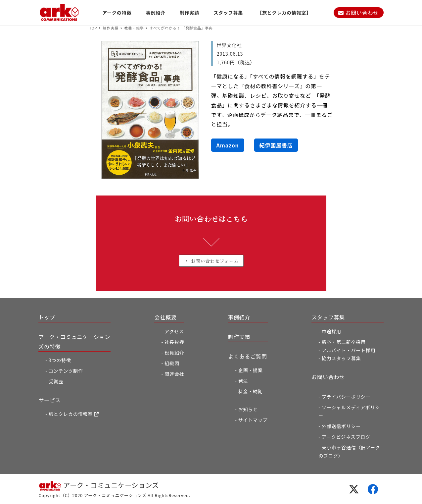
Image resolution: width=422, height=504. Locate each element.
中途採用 (331, 331)
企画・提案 (251, 370)
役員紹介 (174, 353)
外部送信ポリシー (341, 426)
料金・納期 (251, 391)
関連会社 (174, 374)
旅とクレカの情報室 (74, 414)
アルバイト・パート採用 (349, 350)
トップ (47, 317)
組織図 (172, 363)
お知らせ (248, 409)
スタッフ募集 (328, 317)
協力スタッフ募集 (341, 358)
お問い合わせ (358, 13)
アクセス (174, 331)
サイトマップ (253, 420)
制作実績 (239, 337)
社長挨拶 (174, 342)
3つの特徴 (60, 360)
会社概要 (165, 317)
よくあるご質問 (248, 356)
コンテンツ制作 (66, 371)
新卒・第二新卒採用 (344, 342)
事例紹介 (239, 317)
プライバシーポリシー (346, 397)
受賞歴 (56, 381)
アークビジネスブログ (346, 437)
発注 (243, 381)
